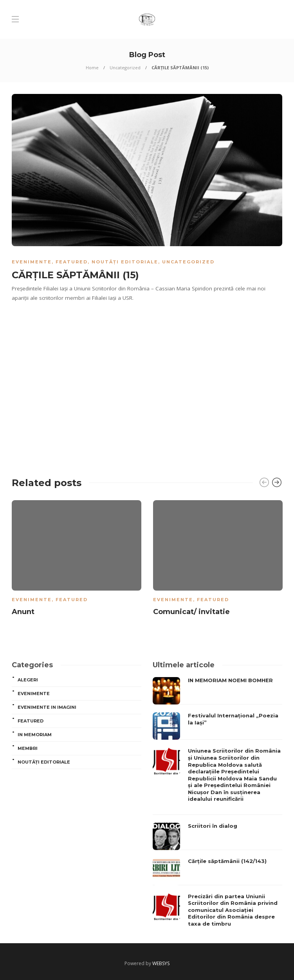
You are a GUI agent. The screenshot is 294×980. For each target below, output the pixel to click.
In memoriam (35, 735)
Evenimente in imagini (47, 707)
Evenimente (32, 262)
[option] (77, 559)
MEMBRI (28, 748)
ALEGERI (28, 680)
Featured (72, 262)
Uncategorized (125, 68)
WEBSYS (161, 963)
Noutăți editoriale (125, 262)
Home (92, 68)
